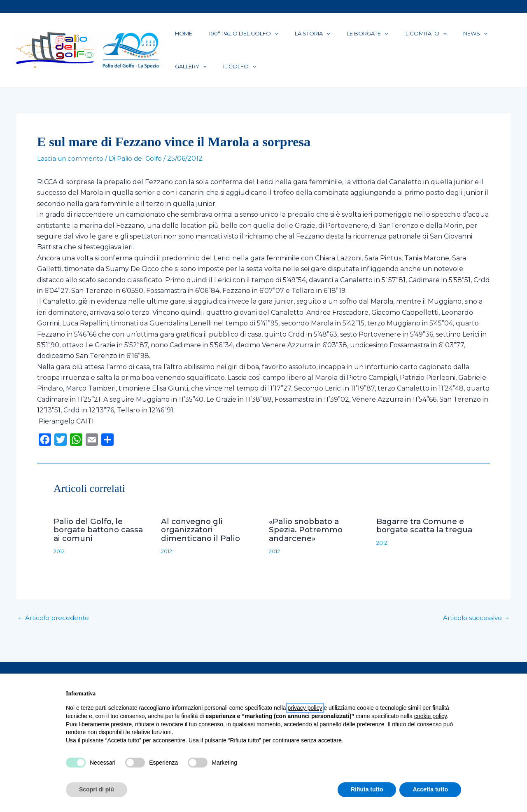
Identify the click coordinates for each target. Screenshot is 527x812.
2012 (60, 563)
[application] (260, 37)
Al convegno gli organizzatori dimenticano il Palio (203, 542)
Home (179, 37)
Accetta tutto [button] (430, 789)
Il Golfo (187, 76)
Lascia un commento (71, 172)
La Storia (288, 37)
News (421, 37)
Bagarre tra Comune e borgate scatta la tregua (423, 542)
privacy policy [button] (305, 708)
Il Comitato (381, 37)
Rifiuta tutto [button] (367, 789)
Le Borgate (333, 37)
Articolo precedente (55, 630)
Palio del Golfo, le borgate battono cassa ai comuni (102, 542)
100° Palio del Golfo (229, 37)
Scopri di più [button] (97, 789)
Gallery (456, 37)
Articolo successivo (475, 630)
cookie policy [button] (430, 716)
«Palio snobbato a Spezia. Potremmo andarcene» (308, 542)
